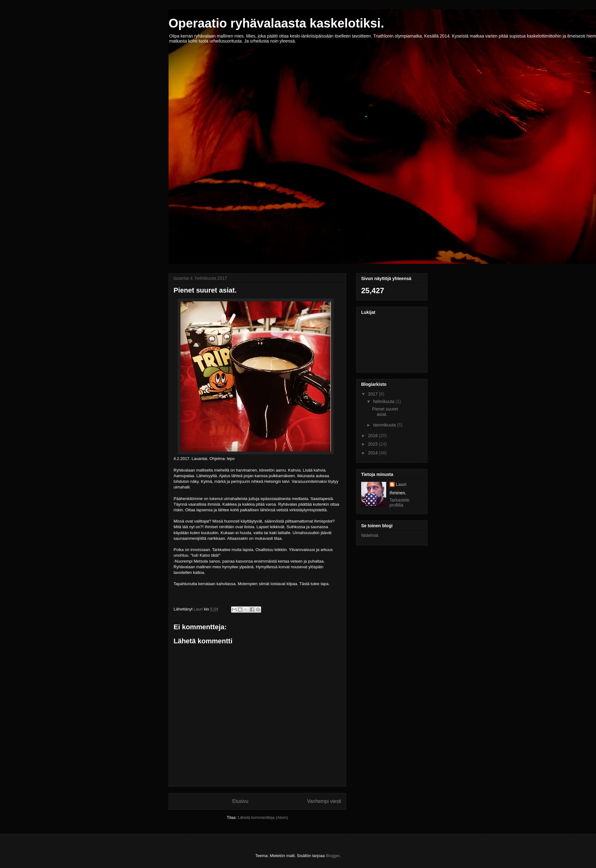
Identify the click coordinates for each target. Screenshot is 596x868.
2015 (374, 444)
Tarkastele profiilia (400, 503)
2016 (374, 436)
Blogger (333, 856)
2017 (374, 394)
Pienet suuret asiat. (385, 412)
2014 (374, 453)
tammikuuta (385, 425)
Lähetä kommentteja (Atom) (263, 817)
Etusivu (240, 801)
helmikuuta (384, 401)
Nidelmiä (370, 535)
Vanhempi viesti (324, 801)
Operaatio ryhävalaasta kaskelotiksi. (276, 23)
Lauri (401, 484)
